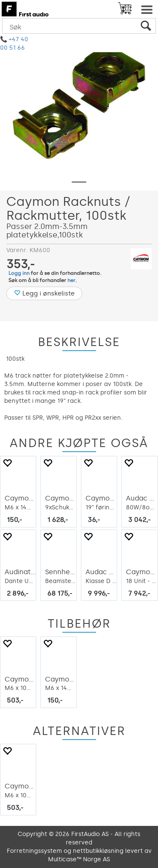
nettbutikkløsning (98, 851)
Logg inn (19, 273)
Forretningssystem (34, 851)
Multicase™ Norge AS (79, 859)
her (71, 280)
